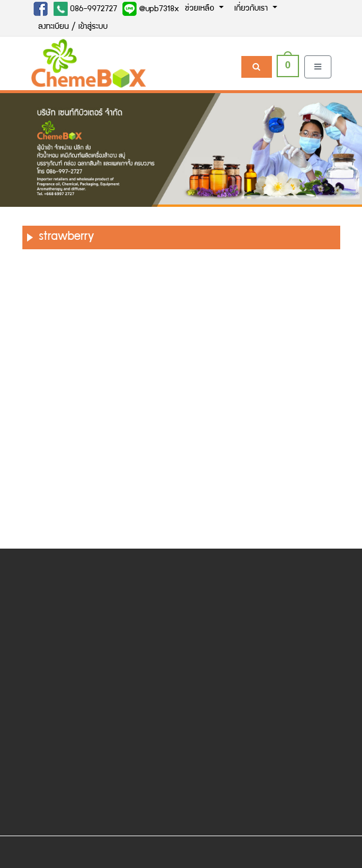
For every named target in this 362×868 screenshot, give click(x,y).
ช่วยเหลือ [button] (201, 9)
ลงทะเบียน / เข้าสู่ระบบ (73, 27)
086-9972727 (85, 9)
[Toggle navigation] (318, 67)
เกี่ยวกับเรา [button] (252, 9)
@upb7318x (151, 9)
